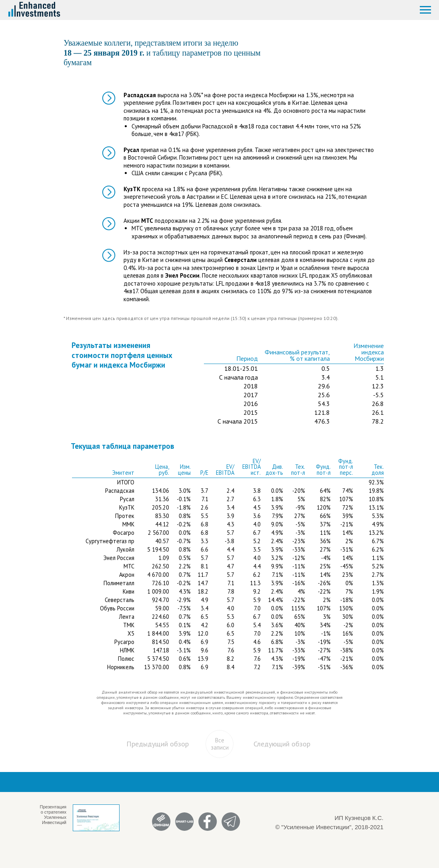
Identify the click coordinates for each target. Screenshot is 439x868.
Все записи (220, 744)
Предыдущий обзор (158, 744)
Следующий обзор (282, 744)
